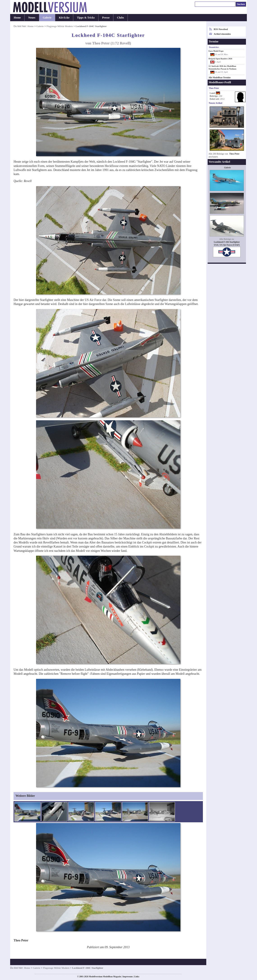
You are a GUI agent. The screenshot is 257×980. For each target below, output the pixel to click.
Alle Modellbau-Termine (220, 78)
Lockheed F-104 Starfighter (227, 242)
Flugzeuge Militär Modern (60, 26)
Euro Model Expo (216, 51)
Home (17, 18)
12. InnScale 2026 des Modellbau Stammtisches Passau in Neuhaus (223, 67)
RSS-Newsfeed (221, 29)
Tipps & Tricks (86, 18)
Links (137, 977)
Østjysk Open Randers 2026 (220, 59)
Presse (106, 18)
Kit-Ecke (64, 18)
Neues (32, 18)
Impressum (127, 977)
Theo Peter (234, 154)
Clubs (120, 18)
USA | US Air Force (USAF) (227, 245)
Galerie (47, 18)
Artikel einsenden (222, 34)
